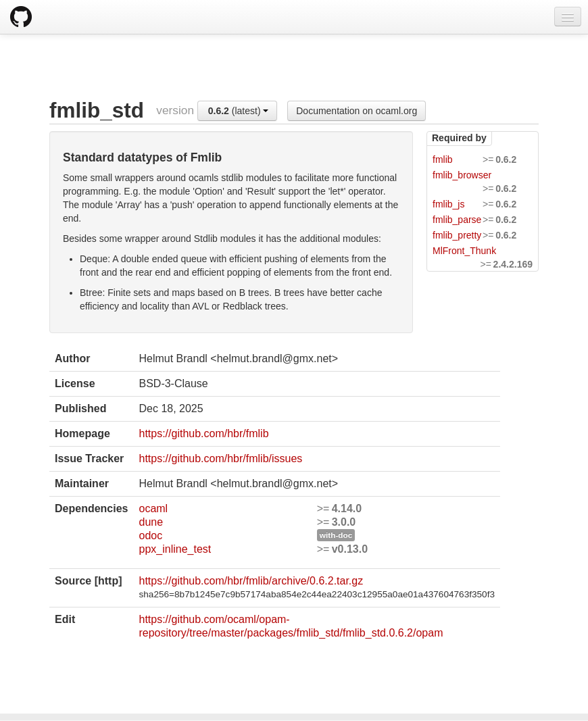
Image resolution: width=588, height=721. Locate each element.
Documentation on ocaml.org (357, 111)
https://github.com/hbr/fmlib (203, 433)
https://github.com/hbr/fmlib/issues (220, 458)
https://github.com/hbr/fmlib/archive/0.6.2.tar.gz (251, 581)
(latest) (239, 111)
